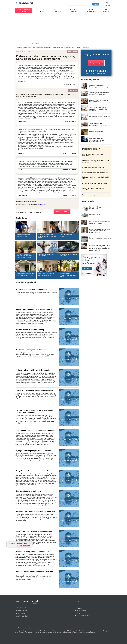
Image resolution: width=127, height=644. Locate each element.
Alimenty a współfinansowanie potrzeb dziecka (34, 531)
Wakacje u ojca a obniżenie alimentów (94, 167)
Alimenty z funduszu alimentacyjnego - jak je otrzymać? (100, 125)
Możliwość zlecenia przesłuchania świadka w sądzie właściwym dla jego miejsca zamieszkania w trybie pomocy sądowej (100, 248)
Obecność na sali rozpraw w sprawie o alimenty (34, 572)
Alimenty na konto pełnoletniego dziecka (95, 184)
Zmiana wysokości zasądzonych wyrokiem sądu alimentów (99, 94)
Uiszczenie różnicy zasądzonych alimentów (32, 552)
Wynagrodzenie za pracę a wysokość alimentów (34, 451)
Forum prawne (106, 11)
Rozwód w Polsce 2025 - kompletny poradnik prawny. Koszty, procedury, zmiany (25, 256)
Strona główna (19, 47)
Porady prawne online (24, 11)
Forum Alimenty (48, 47)
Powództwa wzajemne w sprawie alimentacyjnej (34, 390)
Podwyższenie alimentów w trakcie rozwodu (33, 370)
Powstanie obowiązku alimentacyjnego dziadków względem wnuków (97, 140)
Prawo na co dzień (42, 11)
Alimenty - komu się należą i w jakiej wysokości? (99, 101)
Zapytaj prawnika (23, 546)
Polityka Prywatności (84, 615)
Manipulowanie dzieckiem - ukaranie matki (32, 471)
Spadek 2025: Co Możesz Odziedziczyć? (46, 255)
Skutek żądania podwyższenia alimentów (31, 289)
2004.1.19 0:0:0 (70, 85)
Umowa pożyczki (95, 214)
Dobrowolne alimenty (89, 195)
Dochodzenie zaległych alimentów (100, 116)
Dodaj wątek (72, 52)
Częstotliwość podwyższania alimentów (31, 350)
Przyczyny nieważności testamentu (100, 238)
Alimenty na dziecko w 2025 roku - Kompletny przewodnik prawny (47, 236)
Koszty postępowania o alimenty (28, 491)
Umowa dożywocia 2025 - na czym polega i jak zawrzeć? (25, 274)
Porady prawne (82, 610)
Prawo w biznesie (58, 11)
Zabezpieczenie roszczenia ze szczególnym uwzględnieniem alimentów (99, 109)
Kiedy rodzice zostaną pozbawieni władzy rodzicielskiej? (100, 223)
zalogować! (43, 205)
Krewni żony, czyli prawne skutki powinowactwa (46, 274)
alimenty (25, 67)
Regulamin (80, 613)
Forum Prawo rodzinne (38, 47)
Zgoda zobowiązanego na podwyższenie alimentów (35, 431)
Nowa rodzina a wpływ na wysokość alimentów (34, 309)
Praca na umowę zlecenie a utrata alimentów (96, 172)
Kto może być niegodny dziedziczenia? (96, 208)
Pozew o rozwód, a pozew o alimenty (30, 330)
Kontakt (80, 608)
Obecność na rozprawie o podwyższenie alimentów (35, 511)
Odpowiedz (73, 91)
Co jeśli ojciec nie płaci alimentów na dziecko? (23, 235)
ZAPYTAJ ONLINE (62, 212)
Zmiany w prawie (74, 11)
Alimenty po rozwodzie (96, 131)
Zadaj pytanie (96, 63)
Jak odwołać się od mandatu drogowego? (68, 255)
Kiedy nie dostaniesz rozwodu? (66, 235)
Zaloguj (107, 4)
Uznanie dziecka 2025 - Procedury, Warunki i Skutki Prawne (68, 275)
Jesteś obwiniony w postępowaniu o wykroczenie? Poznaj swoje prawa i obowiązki (100, 231)
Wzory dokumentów (90, 11)
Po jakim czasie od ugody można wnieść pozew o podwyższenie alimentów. (35, 411)
